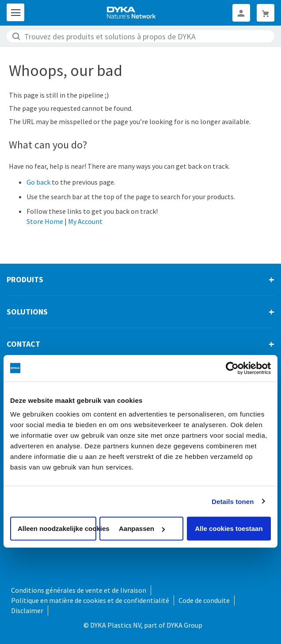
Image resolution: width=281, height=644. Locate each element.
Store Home (45, 221)
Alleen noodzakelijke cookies (57, 528)
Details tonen (233, 501)
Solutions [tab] (27, 312)
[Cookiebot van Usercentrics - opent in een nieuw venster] (232, 368)
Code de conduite (204, 600)
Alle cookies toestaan (229, 528)
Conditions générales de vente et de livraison (79, 590)
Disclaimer (27, 610)
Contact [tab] (23, 344)
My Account (85, 221)
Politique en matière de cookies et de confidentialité (90, 600)
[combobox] (140, 36)
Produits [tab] (25, 279)
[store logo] (132, 13)
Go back (38, 182)
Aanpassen (142, 528)
